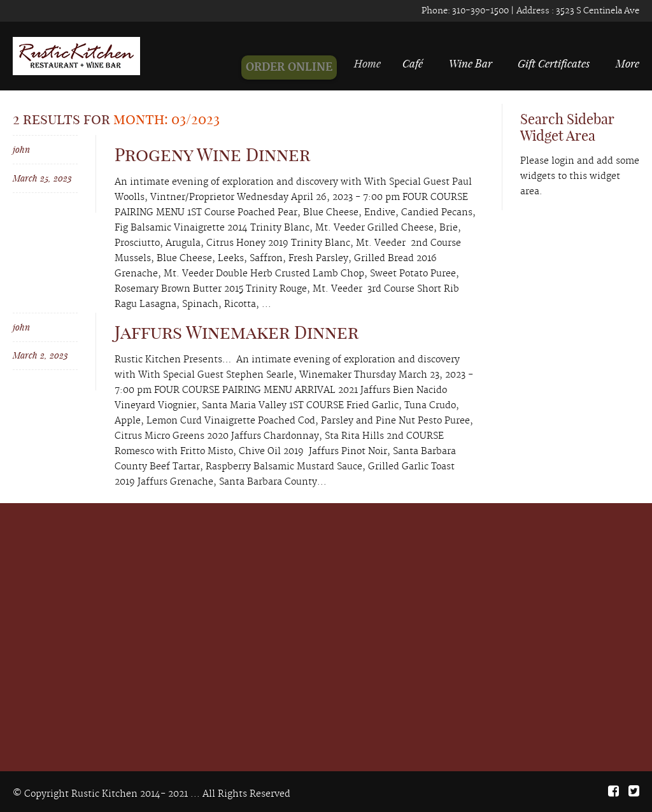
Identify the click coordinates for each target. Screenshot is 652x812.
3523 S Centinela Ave (597, 11)
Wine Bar (471, 63)
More (627, 63)
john (21, 149)
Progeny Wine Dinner (212, 154)
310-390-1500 (479, 11)
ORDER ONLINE (297, 68)
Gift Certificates (554, 63)
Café (415, 63)
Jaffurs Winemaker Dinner (237, 332)
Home (374, 63)
